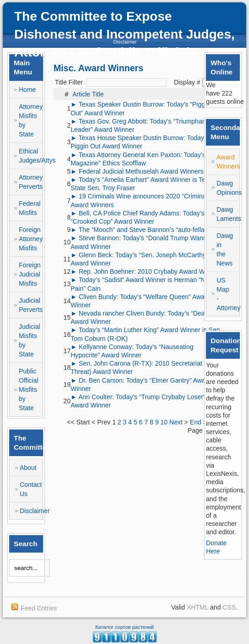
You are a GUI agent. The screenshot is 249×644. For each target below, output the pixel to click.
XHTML (197, 607)
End (196, 422)
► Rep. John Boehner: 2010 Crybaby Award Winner (145, 271)
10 (164, 422)
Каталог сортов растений (125, 627)
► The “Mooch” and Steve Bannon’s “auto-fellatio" (142, 230)
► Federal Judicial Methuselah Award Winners (137, 171)
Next (176, 422)
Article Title (88, 94)
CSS (229, 607)
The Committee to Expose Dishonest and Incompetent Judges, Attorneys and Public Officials (124, 34)
